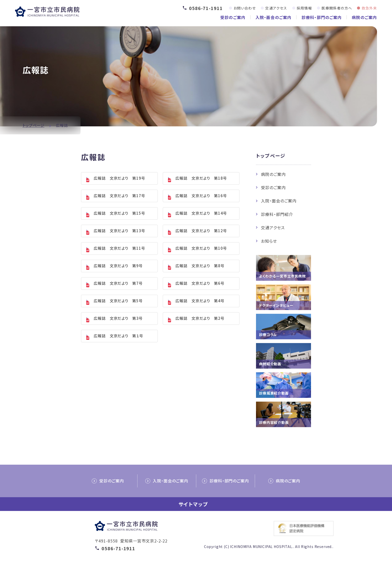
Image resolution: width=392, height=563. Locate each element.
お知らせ (269, 241)
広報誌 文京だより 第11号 (119, 254)
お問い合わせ (245, 8)
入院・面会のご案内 (273, 17)
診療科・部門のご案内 (322, 17)
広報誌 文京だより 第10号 (201, 254)
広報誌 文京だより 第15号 (119, 216)
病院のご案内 (364, 17)
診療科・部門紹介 (277, 214)
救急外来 (369, 8)
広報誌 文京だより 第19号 (119, 179)
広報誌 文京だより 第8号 (200, 273)
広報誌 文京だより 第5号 (118, 310)
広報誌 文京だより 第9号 (118, 273)
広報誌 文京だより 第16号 (201, 198)
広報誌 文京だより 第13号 (119, 235)
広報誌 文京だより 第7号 (118, 291)
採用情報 (304, 8)
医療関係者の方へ (337, 8)
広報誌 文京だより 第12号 (201, 235)
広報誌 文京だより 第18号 (201, 179)
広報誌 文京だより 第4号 (200, 310)
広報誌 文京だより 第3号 (118, 329)
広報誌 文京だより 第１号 (118, 348)
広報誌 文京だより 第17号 (119, 198)
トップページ (33, 125)
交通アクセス (276, 8)
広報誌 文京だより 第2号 (200, 329)
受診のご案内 (233, 17)
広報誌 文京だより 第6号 (200, 291)
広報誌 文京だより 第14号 (201, 216)
